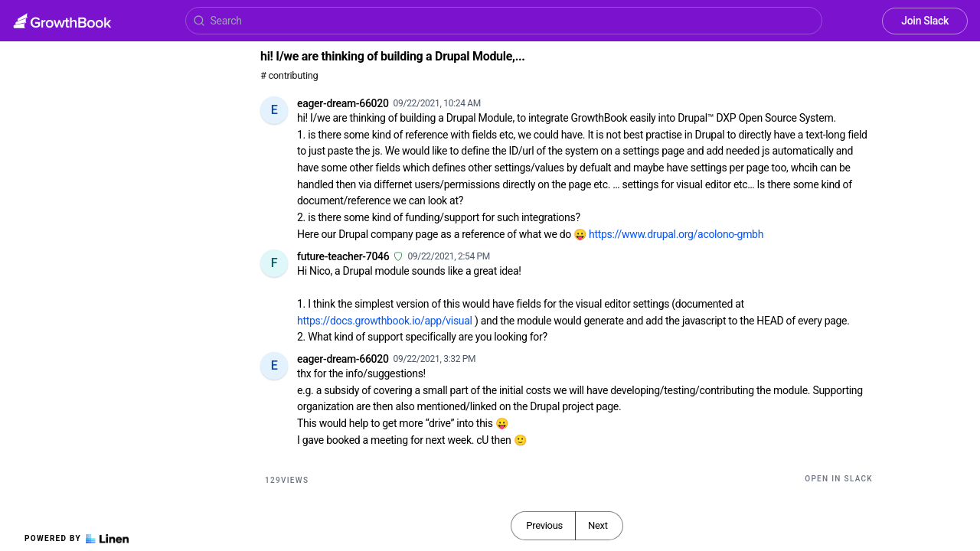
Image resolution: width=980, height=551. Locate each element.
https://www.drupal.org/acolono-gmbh (676, 234)
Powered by (77, 539)
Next (598, 525)
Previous (544, 525)
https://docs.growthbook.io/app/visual (385, 321)
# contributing (289, 75)
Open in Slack (839, 479)
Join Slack (925, 21)
